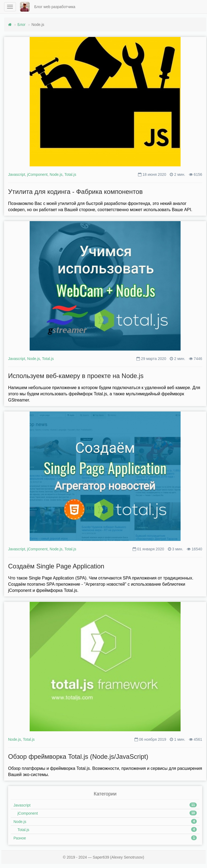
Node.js (56, 174)
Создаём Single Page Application (56, 566)
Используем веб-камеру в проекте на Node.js (76, 376)
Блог (22, 25)
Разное (20, 838)
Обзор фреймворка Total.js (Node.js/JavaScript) (78, 757)
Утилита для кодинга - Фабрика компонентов (75, 192)
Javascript (17, 174)
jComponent (37, 174)
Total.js (70, 174)
